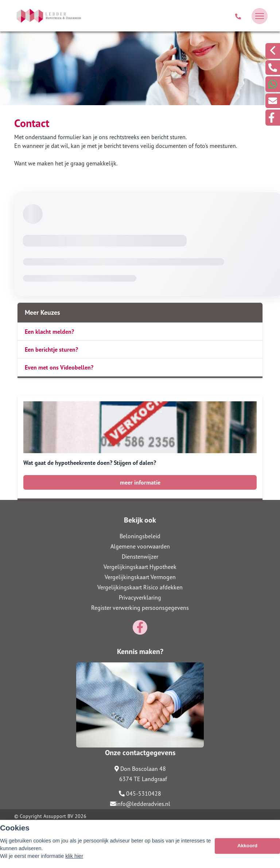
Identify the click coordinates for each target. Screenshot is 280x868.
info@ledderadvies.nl (140, 804)
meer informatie (140, 482)
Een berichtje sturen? (51, 349)
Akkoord (247, 857)
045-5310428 (140, 794)
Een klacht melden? (49, 332)
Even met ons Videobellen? (59, 367)
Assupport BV (58, 816)
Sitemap (23, 826)
